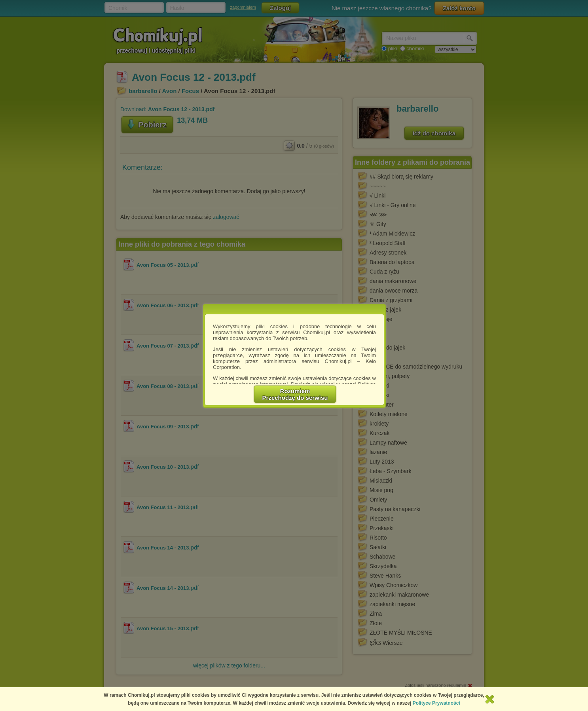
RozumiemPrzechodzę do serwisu (295, 394)
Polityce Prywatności (436, 703)
